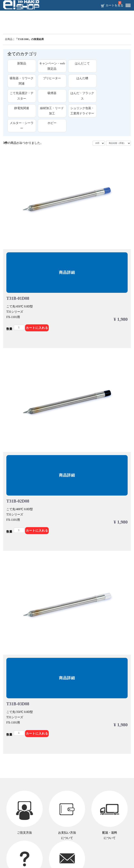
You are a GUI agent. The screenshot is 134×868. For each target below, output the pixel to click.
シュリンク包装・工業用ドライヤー (82, 111)
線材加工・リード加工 (52, 111)
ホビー (52, 123)
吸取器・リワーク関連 (22, 81)
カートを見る (114, 6)
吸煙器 (52, 93)
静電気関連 (22, 108)
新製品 (22, 63)
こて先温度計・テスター (22, 96)
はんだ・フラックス (82, 96)
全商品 (9, 39)
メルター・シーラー (22, 126)
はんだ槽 (82, 78)
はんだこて (82, 63)
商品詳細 (67, 272)
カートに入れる (37, 328)
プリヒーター (52, 78)
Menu (127, 4)
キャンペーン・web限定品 (52, 66)
